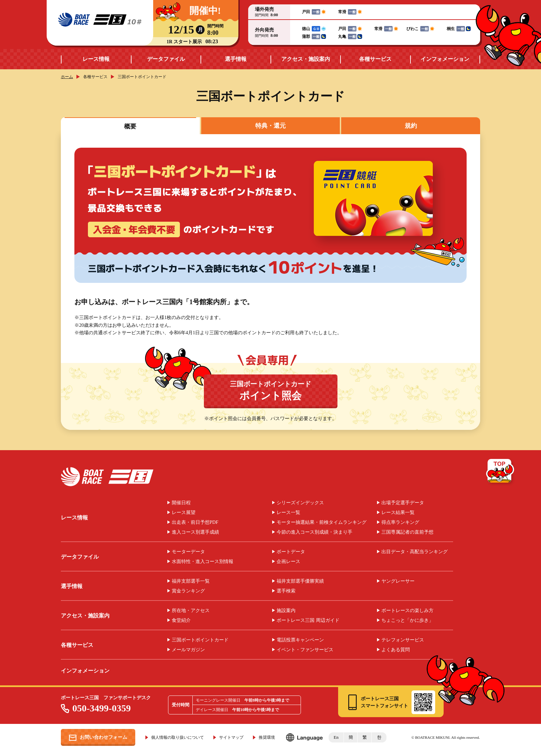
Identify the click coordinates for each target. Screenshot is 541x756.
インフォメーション (445, 59)
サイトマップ (231, 737)
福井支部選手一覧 (191, 581)
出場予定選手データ (403, 503)
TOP (501, 472)
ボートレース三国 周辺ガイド (308, 620)
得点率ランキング (400, 522)
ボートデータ (291, 552)
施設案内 (286, 611)
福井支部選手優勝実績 (300, 581)
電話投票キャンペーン (300, 640)
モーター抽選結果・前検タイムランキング (322, 522)
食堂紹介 (181, 620)
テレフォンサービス (403, 640)
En (336, 737)
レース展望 (184, 513)
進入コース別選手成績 (195, 532)
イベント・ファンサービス (305, 650)
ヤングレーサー (398, 581)
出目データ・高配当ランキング (415, 552)
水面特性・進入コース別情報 (203, 562)
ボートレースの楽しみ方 (407, 611)
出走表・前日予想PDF (195, 522)
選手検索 (286, 591)
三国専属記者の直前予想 (407, 532)
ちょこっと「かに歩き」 (407, 620)
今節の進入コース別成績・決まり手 (314, 532)
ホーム (67, 77)
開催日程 (181, 503)
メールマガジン (188, 650)
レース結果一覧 (398, 513)
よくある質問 (396, 650)
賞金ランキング (188, 591)
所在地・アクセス (191, 611)
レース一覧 (288, 513)
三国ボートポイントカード (271, 391)
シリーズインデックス (300, 503)
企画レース (288, 562)
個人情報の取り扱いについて (178, 737)
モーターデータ (188, 552)
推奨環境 (267, 737)
